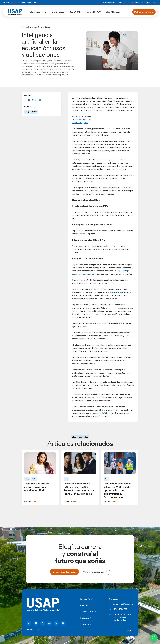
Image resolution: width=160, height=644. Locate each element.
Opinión (34, 112)
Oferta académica (39, 12)
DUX (155, 2)
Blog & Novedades (115, 12)
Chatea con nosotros (81, 119)
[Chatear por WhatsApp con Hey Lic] (154, 638)
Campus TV (85, 599)
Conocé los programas (29, 2)
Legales (130, 630)
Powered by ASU (94, 12)
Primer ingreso (59, 12)
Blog (27, 112)
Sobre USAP (76, 12)
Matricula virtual (109, 2)
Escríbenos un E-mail (81, 116)
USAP (34, 479)
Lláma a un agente (80, 123)
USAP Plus (146, 2)
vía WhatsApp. (108, 413)
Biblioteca (136, 2)
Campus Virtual (124, 2)
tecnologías (117, 292)
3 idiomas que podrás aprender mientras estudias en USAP (37, 487)
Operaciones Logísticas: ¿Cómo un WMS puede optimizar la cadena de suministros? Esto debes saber (118, 490)
